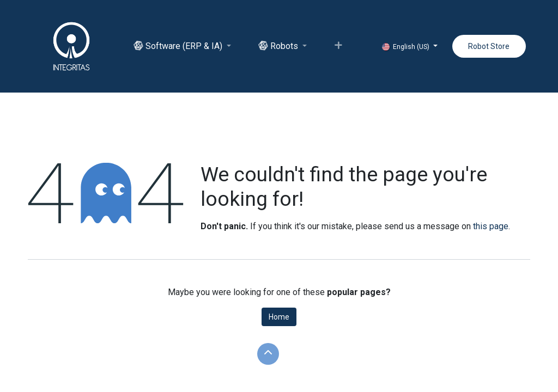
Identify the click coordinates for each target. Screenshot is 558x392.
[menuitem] (182, 46)
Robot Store (489, 46)
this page (491, 226)
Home (279, 317)
